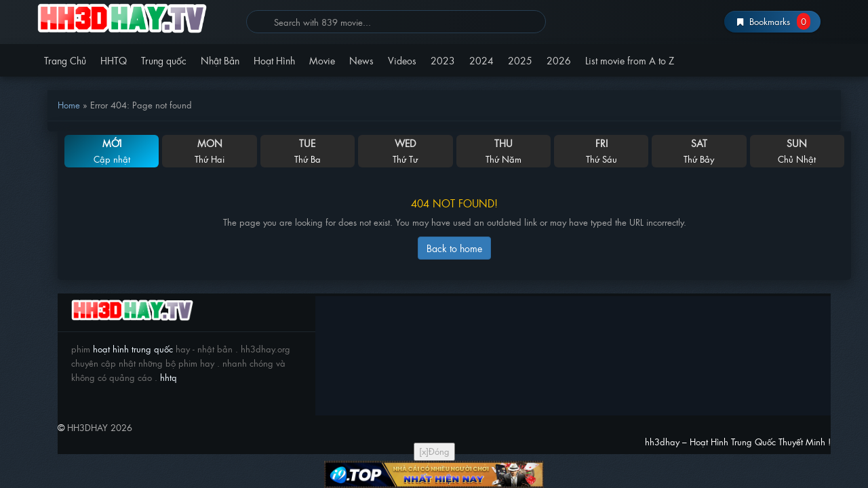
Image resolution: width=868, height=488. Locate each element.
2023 (443, 60)
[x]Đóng (434, 451)
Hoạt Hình (274, 60)
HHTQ (114, 60)
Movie (322, 60)
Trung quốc (164, 60)
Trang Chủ (65, 60)
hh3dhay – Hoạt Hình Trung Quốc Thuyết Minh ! (137, 19)
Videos (402, 60)
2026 (559, 60)
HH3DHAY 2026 (100, 427)
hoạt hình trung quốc (132, 349)
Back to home (454, 248)
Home (69, 105)
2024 (481, 60)
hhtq (169, 377)
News (361, 60)
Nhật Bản (220, 60)
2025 (520, 60)
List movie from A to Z (630, 60)
